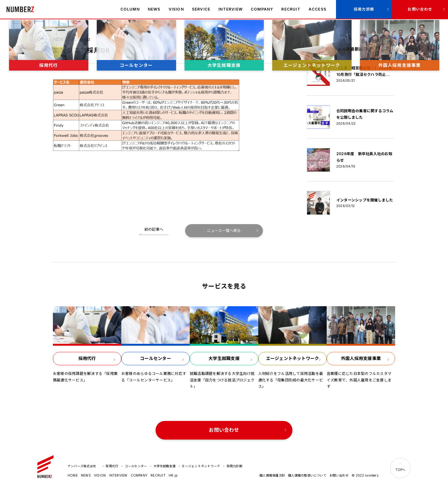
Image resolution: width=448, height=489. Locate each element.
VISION (176, 9)
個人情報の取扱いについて (307, 475)
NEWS (154, 9)
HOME (73, 475)
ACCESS (317, 9)
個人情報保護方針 (272, 475)
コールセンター (136, 466)
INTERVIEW (231, 9)
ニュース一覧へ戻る (224, 231)
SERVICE (201, 9)
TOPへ (401, 470)
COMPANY (262, 9)
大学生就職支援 (165, 466)
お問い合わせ (420, 9)
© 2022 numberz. (366, 475)
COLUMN (130, 9)
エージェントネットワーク (201, 466)
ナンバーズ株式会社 (20, 9)
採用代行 (112, 466)
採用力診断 (364, 9)
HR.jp (173, 475)
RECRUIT (291, 9)
